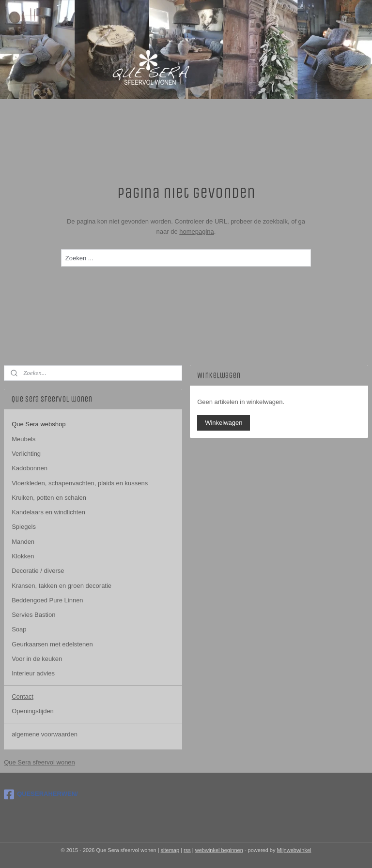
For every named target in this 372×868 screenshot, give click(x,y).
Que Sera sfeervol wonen (39, 762)
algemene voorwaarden (45, 734)
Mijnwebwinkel (294, 850)
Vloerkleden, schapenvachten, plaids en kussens (80, 483)
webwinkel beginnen (219, 850)
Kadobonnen (30, 468)
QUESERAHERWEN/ (41, 794)
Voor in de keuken (37, 659)
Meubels (23, 439)
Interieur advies (33, 673)
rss (187, 850)
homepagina (197, 232)
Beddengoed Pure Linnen (47, 600)
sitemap (170, 850)
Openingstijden (33, 711)
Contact (23, 696)
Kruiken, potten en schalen (49, 498)
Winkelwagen (224, 423)
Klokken (23, 556)
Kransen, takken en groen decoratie (62, 586)
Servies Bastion (33, 615)
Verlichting (26, 454)
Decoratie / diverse (38, 571)
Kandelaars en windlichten (48, 512)
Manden (23, 542)
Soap (19, 629)
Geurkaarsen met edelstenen (52, 644)
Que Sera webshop (39, 424)
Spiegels (24, 527)
